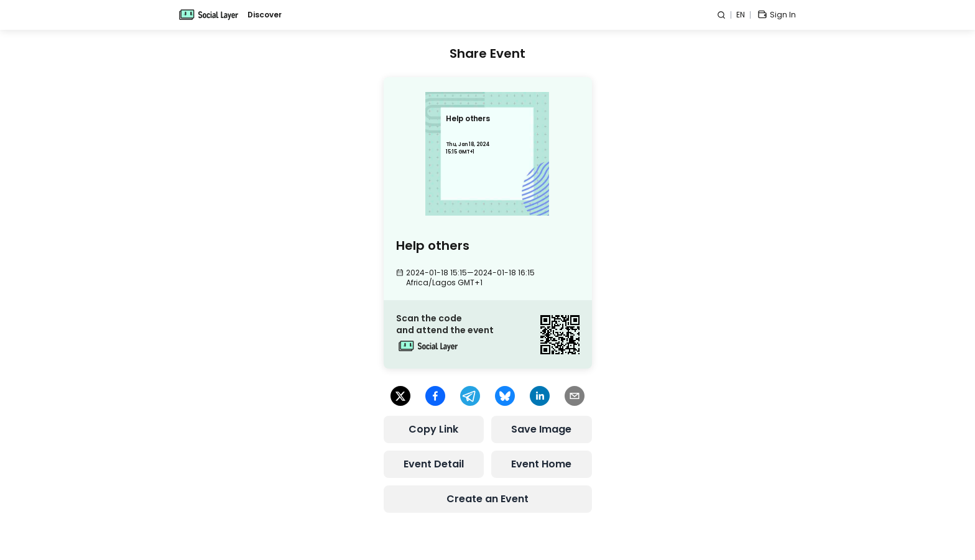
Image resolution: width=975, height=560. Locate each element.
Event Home (541, 464)
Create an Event (487, 499)
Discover (265, 15)
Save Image (541, 429)
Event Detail (434, 464)
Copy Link (433, 429)
